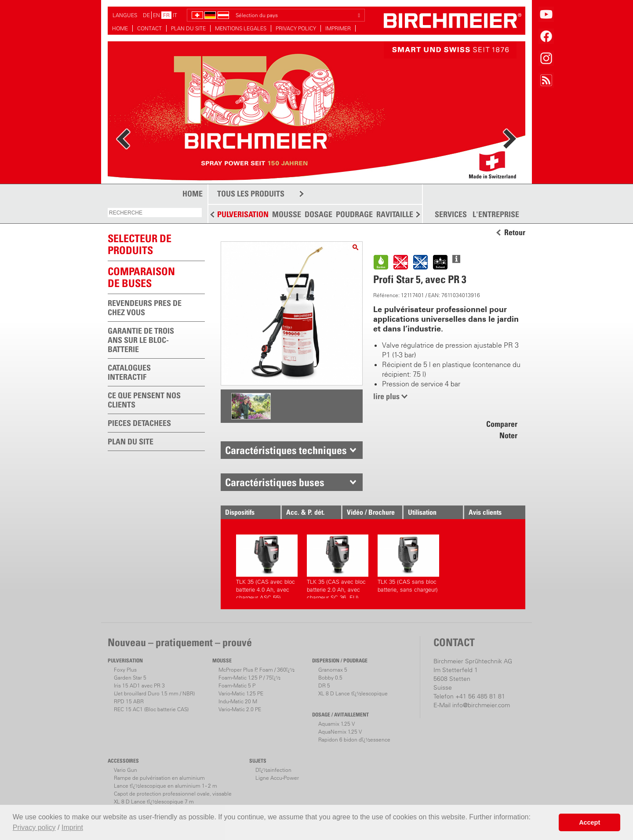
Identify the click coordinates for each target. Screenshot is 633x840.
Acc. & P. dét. (306, 512)
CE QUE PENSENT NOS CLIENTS (144, 400)
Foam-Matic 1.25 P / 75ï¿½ (249, 678)
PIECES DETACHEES (139, 423)
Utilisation (422, 512)
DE (146, 15)
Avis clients (485, 512)
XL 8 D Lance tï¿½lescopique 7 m (154, 802)
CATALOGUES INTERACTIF (129, 372)
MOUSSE (287, 214)
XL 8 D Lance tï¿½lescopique (353, 693)
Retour (515, 233)
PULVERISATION (243, 214)
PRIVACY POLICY (296, 28)
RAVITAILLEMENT (405, 214)
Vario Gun (126, 770)
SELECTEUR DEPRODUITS (140, 244)
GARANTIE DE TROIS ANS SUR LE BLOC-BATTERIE (141, 340)
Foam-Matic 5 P (237, 685)
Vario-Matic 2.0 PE (240, 709)
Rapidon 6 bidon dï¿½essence (354, 740)
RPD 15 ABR (129, 701)
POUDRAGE (354, 214)
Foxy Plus (125, 670)
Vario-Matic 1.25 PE (241, 693)
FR (166, 15)
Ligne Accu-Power (277, 778)
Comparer (502, 424)
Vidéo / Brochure (371, 512)
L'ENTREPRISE (496, 215)
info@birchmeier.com (481, 705)
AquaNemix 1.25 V (340, 732)
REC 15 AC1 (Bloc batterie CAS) (151, 709)
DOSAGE (318, 214)
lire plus (386, 396)
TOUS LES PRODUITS (251, 194)
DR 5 (324, 685)
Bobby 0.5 (330, 678)
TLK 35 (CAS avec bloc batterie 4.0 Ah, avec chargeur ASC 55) (267, 566)
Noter (508, 435)
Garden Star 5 (130, 678)
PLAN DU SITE (188, 28)
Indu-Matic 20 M (238, 701)
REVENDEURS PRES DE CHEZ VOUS (145, 308)
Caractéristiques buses (275, 482)
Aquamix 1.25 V (337, 724)
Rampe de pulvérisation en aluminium (159, 778)
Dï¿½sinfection (273, 770)
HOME (120, 28)
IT (175, 15)
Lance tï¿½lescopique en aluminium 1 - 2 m (166, 786)
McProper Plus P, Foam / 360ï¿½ (256, 670)
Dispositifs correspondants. (248, 513)
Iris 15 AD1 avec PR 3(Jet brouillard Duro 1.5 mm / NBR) (154, 689)
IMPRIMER (338, 28)
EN (156, 15)
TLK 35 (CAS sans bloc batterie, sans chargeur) (408, 564)
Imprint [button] (72, 827)
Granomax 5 (333, 670)
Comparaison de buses (141, 277)
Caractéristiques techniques (286, 450)
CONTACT (149, 28)
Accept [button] (589, 822)
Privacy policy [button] (34, 827)
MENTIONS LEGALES (241, 28)
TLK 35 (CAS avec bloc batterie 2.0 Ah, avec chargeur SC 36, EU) (338, 566)
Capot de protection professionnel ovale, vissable (173, 794)
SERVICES (451, 215)
